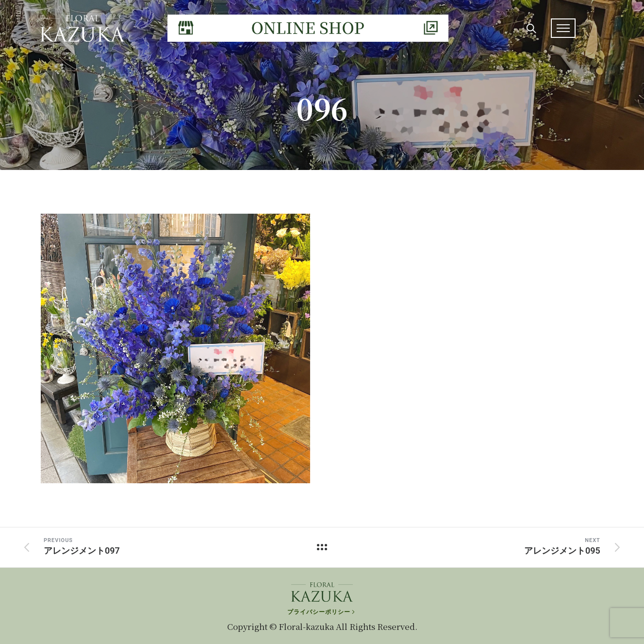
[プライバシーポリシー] (322, 608)
